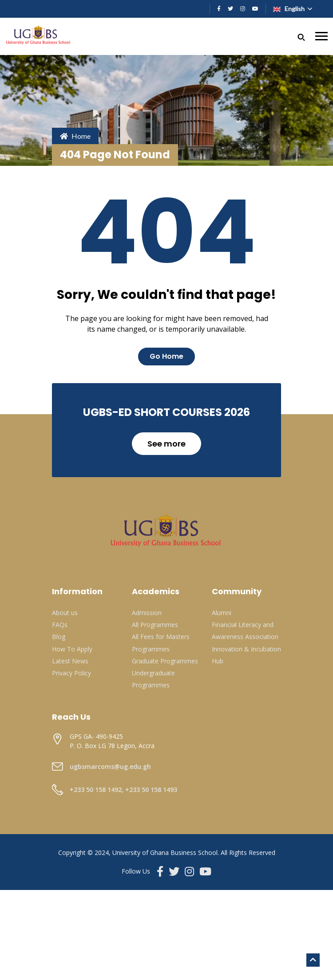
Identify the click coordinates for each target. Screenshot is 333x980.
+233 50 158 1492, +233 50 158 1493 (123, 790)
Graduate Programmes (165, 661)
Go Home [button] (166, 356)
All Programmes (155, 625)
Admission (147, 613)
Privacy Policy (71, 673)
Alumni (222, 613)
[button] (301, 36)
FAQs (60, 625)
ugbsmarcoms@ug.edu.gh (110, 766)
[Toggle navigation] (321, 36)
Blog (59, 637)
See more (166, 444)
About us (65, 613)
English (289, 9)
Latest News (70, 661)
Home (75, 136)
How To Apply (72, 649)
